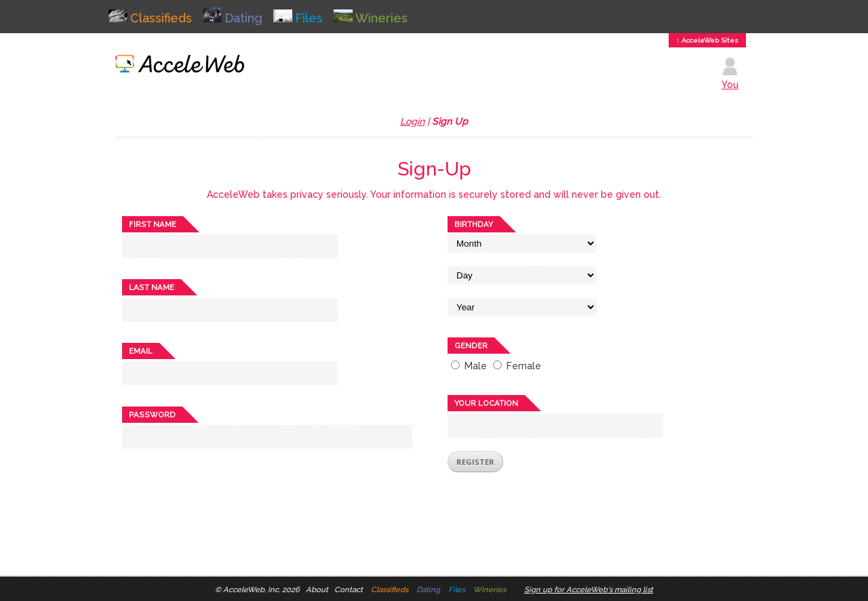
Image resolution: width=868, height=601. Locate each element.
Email (141, 351)
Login (412, 121)
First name (153, 224)
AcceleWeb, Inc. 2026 (261, 589)
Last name (152, 287)
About (317, 589)
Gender (471, 346)
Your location (486, 403)
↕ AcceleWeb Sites (707, 40)
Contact (349, 589)
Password (152, 415)
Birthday (474, 224)
